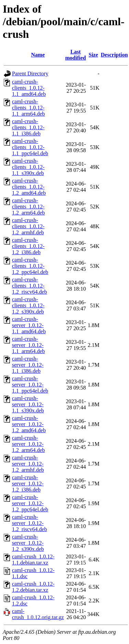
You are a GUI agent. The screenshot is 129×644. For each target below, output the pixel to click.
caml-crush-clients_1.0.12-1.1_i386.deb (28, 127)
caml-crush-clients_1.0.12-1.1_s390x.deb (28, 167)
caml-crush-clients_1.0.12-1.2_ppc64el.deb (30, 266)
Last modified (76, 55)
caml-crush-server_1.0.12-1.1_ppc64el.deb (30, 385)
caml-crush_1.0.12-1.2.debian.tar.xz (33, 587)
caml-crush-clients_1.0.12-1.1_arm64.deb (28, 108)
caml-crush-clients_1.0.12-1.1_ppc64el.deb (30, 147)
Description (114, 55)
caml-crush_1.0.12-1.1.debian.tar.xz (33, 560)
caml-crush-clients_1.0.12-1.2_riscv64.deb (29, 286)
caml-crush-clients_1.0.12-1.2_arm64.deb (28, 207)
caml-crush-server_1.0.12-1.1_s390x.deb (28, 404)
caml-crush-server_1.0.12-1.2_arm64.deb (28, 444)
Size (93, 55)
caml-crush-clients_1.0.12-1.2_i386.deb (28, 246)
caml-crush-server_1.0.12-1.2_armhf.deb (28, 464)
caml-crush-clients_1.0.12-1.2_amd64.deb (29, 187)
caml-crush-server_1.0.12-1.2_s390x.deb (28, 543)
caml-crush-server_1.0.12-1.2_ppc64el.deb (30, 503)
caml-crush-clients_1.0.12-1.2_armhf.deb (28, 226)
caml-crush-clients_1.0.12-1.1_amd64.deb (29, 88)
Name (38, 55)
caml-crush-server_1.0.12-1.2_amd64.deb (29, 424)
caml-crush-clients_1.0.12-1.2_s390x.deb (28, 305)
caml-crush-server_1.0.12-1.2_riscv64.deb (29, 523)
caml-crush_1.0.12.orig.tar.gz (38, 614)
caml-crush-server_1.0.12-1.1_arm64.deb (28, 345)
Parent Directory (30, 74)
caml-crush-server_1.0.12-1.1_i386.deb (28, 365)
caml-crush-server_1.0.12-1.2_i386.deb (28, 484)
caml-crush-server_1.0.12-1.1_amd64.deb (29, 325)
